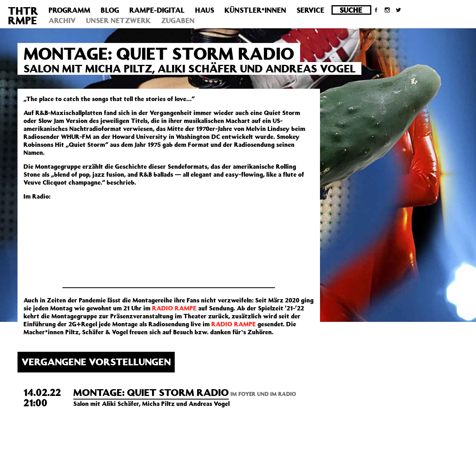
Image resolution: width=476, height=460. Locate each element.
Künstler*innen (255, 10)
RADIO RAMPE (174, 308)
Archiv (62, 20)
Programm (69, 10)
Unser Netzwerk (118, 20)
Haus (205, 10)
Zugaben (178, 20)
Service (310, 10)
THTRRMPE (23, 15)
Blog (110, 10)
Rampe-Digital (157, 10)
